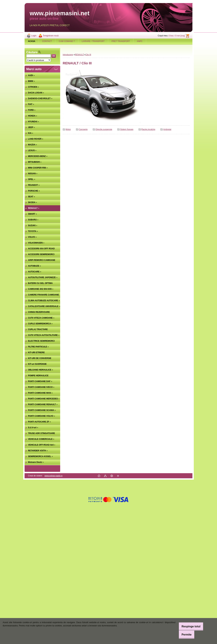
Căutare (32, 52)
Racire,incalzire (148, 129)
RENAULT (79, 55)
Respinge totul (188, 626)
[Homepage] (32, 41)
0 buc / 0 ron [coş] (177, 36)
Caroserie (83, 129)
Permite (184, 635)
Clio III (88, 55)
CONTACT (47, 41)
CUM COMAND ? (67, 41)
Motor (68, 129)
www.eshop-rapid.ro (53, 476)
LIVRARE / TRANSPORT (93, 41)
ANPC (140, 41)
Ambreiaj (167, 129)
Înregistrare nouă (51, 36)
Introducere (68, 55)
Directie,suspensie (104, 129)
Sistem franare (127, 129)
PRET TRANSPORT (121, 41)
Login (34, 36)
